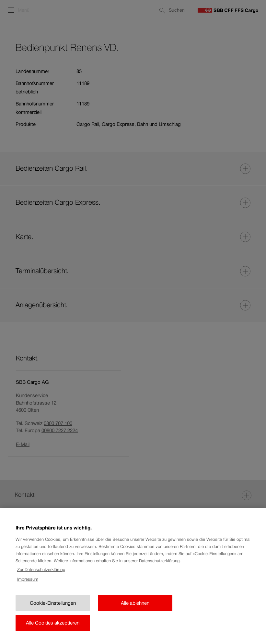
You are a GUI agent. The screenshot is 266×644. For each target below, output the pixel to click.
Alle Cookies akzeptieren (53, 628)
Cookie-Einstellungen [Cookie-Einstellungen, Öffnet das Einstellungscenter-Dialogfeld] (53, 608)
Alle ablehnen (135, 608)
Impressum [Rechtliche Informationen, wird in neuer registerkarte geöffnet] (28, 585)
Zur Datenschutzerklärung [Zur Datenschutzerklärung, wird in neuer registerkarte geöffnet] (41, 575)
